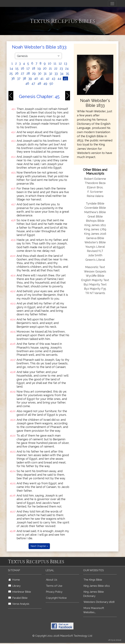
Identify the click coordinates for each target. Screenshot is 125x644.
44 (59, 78)
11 (55, 63)
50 (51, 83)
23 (61, 68)
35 (67, 73)
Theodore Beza (95, 183)
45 (65, 78)
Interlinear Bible (20, 592)
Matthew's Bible (95, 212)
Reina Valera (95, 196)
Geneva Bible (95, 238)
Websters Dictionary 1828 (99, 602)
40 (36, 78)
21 (50, 68)
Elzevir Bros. (95, 187)
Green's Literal (95, 260)
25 (11, 73)
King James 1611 (95, 225)
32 (51, 73)
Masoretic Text (95, 267)
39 (30, 78)
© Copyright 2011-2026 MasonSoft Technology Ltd (62, 636)
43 (53, 78)
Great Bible (95, 216)
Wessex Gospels (95, 271)
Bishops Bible (95, 221)
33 (56, 73)
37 (19, 78)
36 (13, 78)
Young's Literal (95, 247)
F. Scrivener (95, 192)
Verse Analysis (19, 604)
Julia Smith (95, 255)
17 (28, 68)
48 (39, 83)
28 (28, 73)
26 (17, 73)
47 (33, 83)
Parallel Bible (18, 598)
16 (22, 68)
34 (62, 73)
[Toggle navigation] (112, 4)
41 (42, 78)
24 (67, 68)
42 (48, 78)
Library (14, 586)
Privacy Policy (54, 592)
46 (27, 83)
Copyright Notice (56, 598)
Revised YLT (95, 251)
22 (56, 68)
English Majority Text (95, 280)
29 (34, 73)
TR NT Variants (95, 293)
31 (45, 73)
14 (11, 68)
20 (45, 68)
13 (66, 63)
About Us (52, 580)
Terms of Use (54, 586)
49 (45, 83)
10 (50, 63)
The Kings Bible (93, 580)
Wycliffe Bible (95, 276)
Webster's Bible (95, 242)
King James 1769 (95, 229)
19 (39, 68)
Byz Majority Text (95, 284)
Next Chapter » (39, 546)
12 (60, 63)
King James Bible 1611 (97, 586)
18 (34, 68)
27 (22, 73)
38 (24, 78)
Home (14, 580)
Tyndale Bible (95, 203)
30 (40, 73)
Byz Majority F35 (95, 289)
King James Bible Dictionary (94, 594)
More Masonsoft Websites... (94, 610)
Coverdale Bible (95, 208)
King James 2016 (95, 234)
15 (17, 68)
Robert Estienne (95, 179)
